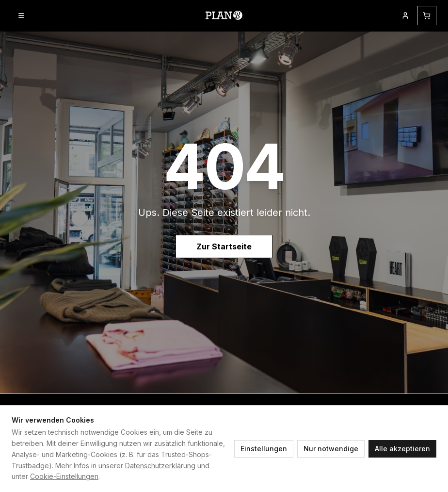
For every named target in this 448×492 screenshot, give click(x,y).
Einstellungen (264, 449)
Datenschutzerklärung (160, 466)
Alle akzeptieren (402, 449)
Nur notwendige (331, 449)
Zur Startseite (224, 246)
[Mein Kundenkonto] (405, 16)
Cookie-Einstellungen (64, 476)
